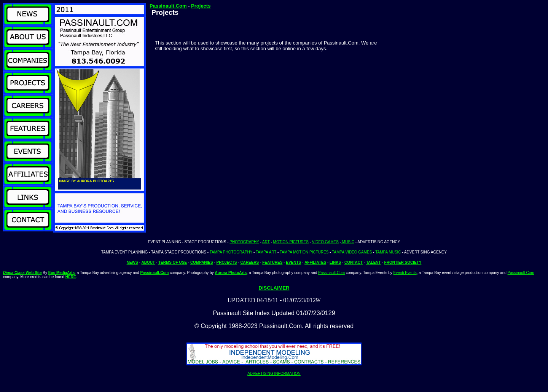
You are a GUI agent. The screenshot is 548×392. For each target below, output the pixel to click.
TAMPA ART (266, 252)
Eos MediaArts (61, 273)
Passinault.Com (168, 6)
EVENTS (293, 262)
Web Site (22, 273)
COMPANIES (202, 262)
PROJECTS (227, 262)
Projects (201, 6)
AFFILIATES (315, 262)
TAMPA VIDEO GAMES (352, 252)
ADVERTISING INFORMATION (274, 374)
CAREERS (249, 262)
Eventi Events (405, 273)
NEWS (132, 262)
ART (266, 242)
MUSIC (348, 242)
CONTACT (354, 262)
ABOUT (148, 262)
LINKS (335, 262)
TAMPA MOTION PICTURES (304, 252)
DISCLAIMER (274, 288)
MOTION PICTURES (291, 242)
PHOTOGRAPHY (244, 242)
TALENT (374, 262)
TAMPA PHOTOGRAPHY (231, 252)
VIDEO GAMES (325, 242)
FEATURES (272, 262)
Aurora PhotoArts (231, 273)
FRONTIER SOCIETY (403, 262)
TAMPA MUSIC (388, 252)
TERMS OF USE (173, 262)
